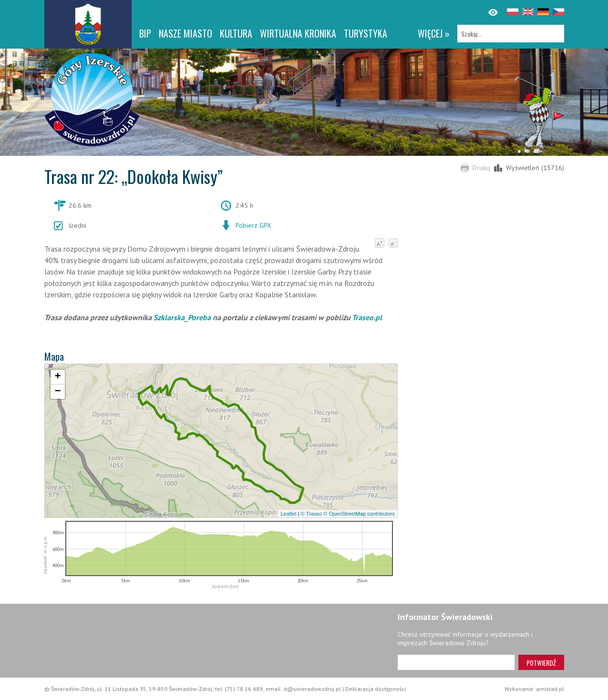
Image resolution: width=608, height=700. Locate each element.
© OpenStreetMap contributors (359, 514)
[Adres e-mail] (456, 662)
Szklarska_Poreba (182, 317)
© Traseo (311, 514)
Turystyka (366, 33)
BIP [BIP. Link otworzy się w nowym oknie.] (145, 33)
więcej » (434, 33)
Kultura (236, 33)
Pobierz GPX (253, 225)
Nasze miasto (185, 33)
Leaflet (288, 514)
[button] (58, 377)
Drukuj (481, 168)
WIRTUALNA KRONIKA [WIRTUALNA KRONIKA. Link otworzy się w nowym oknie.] (298, 33)
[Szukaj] (511, 34)
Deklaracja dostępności (376, 689)
